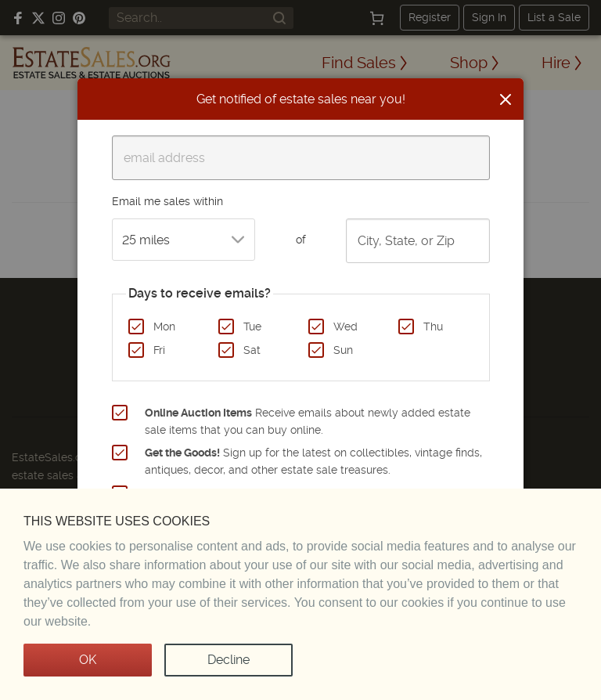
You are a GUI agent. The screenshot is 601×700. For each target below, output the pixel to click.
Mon (164, 327)
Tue (252, 327)
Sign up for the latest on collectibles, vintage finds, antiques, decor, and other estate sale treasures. (313, 461)
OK (88, 660)
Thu (433, 327)
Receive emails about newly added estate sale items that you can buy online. (308, 421)
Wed (345, 327)
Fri (159, 350)
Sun (343, 350)
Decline (229, 660)
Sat (252, 350)
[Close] (506, 99)
